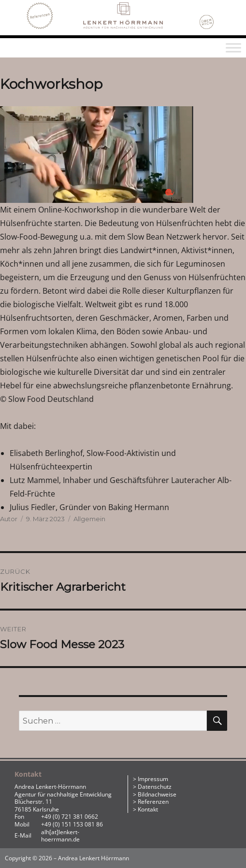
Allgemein (89, 519)
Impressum (153, 779)
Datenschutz (155, 787)
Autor (9, 519)
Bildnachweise (157, 794)
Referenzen (153, 802)
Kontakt (148, 809)
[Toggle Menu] (233, 48)
